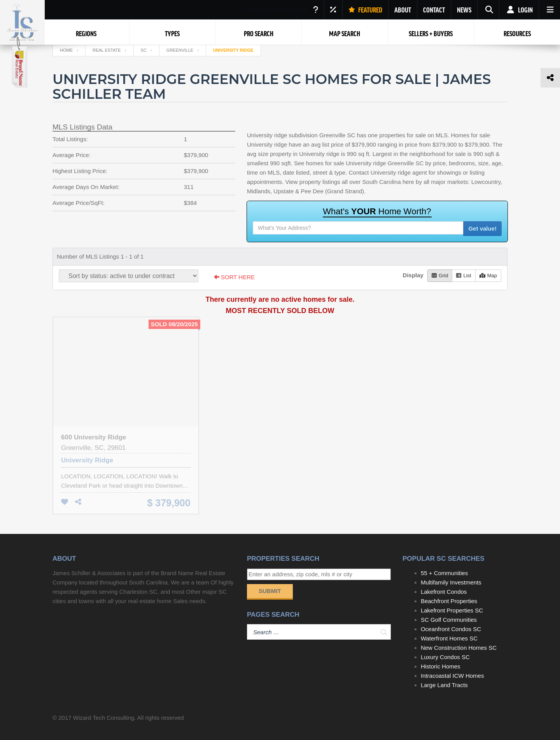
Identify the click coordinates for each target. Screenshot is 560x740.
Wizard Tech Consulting (104, 718)
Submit (270, 591)
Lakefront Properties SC (452, 610)
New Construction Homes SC (459, 648)
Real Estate (107, 50)
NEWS (464, 10)
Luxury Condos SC (445, 657)
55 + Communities (444, 573)
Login (519, 10)
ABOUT (403, 10)
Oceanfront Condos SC (451, 629)
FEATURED (365, 10)
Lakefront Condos (444, 592)
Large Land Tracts (444, 685)
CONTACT (434, 10)
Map (488, 276)
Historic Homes (441, 666)
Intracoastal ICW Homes (452, 676)
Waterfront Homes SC (449, 638)
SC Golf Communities (449, 620)
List (464, 276)
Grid (440, 276)
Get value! (482, 228)
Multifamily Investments (451, 582)
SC (144, 50)
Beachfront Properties (449, 601)
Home (66, 50)
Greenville (180, 50)
